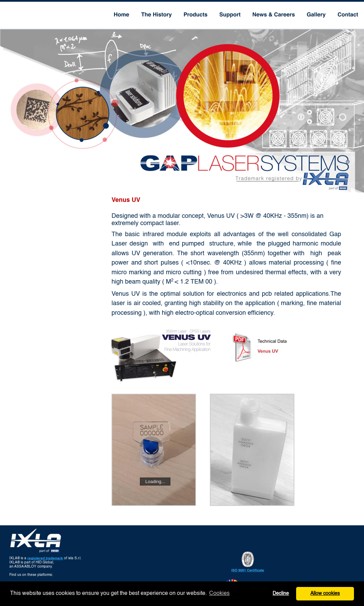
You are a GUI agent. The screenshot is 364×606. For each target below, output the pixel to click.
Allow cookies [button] (325, 594)
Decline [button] (281, 594)
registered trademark (45, 558)
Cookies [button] (219, 594)
